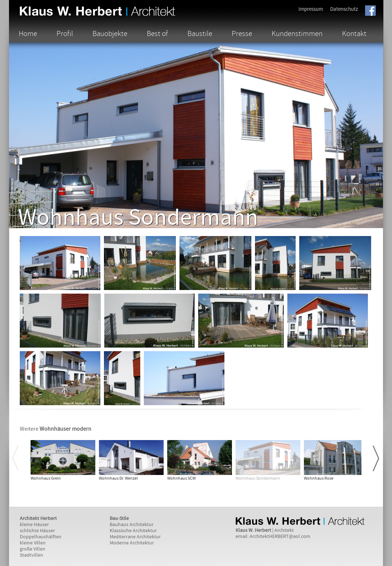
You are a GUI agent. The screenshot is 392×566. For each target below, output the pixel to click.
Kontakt (354, 33)
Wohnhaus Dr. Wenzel (118, 478)
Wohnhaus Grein (46, 478)
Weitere (56, 429)
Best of (157, 33)
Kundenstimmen (297, 33)
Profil (65, 33)
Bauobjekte (110, 33)
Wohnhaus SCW (181, 478)
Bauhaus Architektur (132, 525)
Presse (242, 33)
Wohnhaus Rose (319, 478)
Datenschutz (344, 9)
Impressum (311, 9)
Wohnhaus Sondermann (258, 478)
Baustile (200, 33)
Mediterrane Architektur (135, 537)
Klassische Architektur (133, 531)
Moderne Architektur (132, 543)
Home (28, 33)
